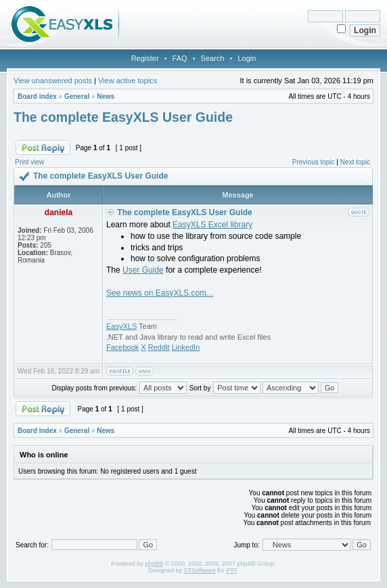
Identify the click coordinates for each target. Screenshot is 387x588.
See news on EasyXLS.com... (160, 293)
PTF (231, 570)
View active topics (128, 81)
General (77, 96)
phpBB (154, 564)
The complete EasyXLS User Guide (123, 117)
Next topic (355, 162)
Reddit (159, 347)
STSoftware (200, 570)
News (106, 96)
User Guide (143, 270)
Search (213, 58)
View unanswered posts (53, 81)
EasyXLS (121, 326)
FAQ (180, 58)
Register (145, 58)
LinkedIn (186, 347)
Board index (37, 96)
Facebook (122, 347)
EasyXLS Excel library (212, 225)
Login (247, 58)
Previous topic (314, 162)
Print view (29, 162)
